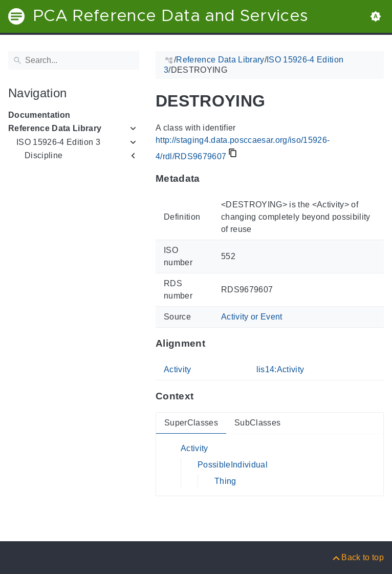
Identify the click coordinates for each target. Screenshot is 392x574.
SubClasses (257, 423)
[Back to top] (357, 557)
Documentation (39, 115)
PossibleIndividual (233, 465)
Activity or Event (252, 317)
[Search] (74, 60)
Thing (225, 481)
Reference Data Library (55, 128)
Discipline (43, 155)
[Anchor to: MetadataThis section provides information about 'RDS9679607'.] (210, 179)
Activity (178, 369)
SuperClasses (191, 423)
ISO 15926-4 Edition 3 (58, 142)
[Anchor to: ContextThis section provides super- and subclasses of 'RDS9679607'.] (203, 396)
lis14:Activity (280, 369)
